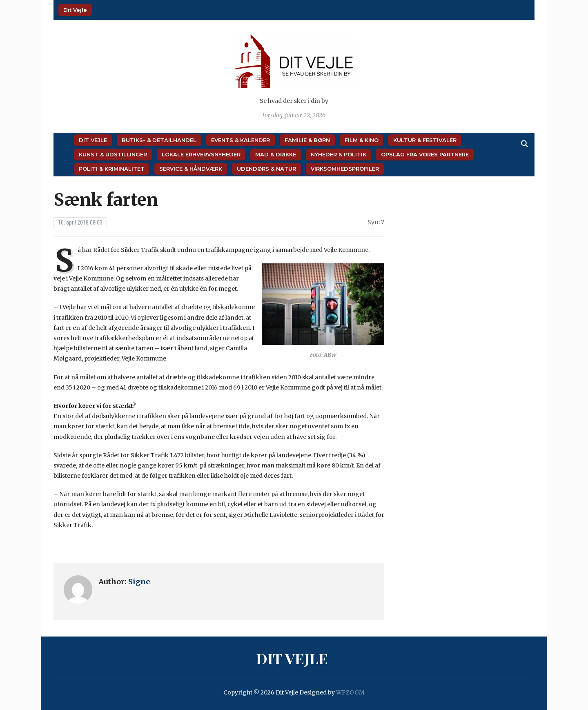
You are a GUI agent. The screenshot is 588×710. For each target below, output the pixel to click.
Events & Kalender (241, 140)
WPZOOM (350, 692)
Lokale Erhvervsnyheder (201, 154)
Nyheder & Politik (339, 154)
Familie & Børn (307, 140)
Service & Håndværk (191, 169)
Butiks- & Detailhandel (159, 140)
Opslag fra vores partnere (425, 154)
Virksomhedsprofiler (345, 169)
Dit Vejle (75, 10)
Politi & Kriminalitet (112, 169)
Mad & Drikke (276, 154)
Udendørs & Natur (266, 169)
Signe (139, 582)
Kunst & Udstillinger (113, 154)
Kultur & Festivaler (425, 140)
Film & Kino (362, 140)
